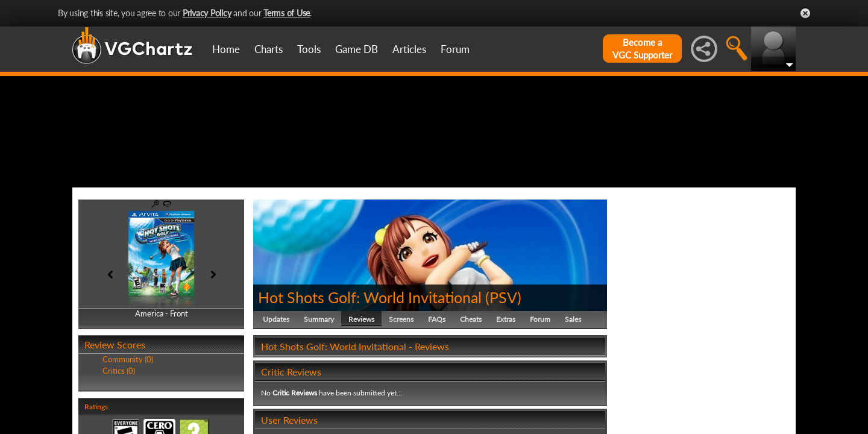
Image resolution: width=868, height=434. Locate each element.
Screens (401, 376)
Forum (455, 49)
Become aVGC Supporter (642, 49)
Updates (276, 376)
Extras (506, 376)
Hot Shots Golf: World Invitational (370, 354)
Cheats (471, 376)
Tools (309, 49)
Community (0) (128, 417)
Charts (269, 49)
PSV (503, 354)
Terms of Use (287, 13)
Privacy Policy (207, 13)
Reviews (361, 376)
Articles (409, 49)
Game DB (357, 49)
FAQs (437, 376)
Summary (319, 376)
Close (805, 13)
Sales (573, 376)
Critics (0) (119, 428)
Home (226, 49)
